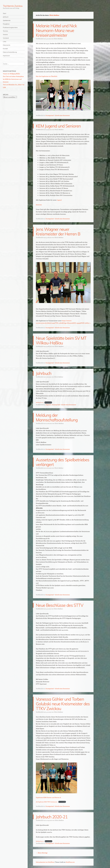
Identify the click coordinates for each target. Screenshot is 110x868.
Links (5, 42)
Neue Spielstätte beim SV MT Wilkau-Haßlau (61, 340)
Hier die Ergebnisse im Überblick (47, 76)
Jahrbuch (6, 17)
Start (5, 13)
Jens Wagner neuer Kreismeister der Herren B (58, 232)
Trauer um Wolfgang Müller (11, 74)
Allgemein (48, 405)
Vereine (5, 35)
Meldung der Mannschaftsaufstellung (57, 418)
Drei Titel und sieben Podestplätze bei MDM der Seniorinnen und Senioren (13, 79)
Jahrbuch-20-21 (40, 841)
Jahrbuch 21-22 (40, 402)
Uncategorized (50, 115)
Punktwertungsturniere (10, 27)
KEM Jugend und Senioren (58, 126)
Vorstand (6, 38)
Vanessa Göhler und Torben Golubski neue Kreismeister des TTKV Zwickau (63, 704)
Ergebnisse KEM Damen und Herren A (48, 797)
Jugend (59, 200)
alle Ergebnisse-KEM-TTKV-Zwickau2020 (47, 802)
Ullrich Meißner (54, 15)
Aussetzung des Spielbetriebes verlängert (63, 462)
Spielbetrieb (7, 20)
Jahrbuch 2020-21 (52, 817)
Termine (5, 31)
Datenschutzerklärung (10, 52)
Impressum (6, 56)
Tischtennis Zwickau (13, 6)
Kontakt (5, 49)
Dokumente (7, 45)
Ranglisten (6, 24)
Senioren (39, 205)
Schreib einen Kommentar (62, 115)
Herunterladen (48, 402)
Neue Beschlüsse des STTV (60, 605)
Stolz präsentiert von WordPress (45, 862)
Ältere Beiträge (42, 853)
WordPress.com (70, 862)
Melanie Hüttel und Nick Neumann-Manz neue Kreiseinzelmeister (56, 30)
